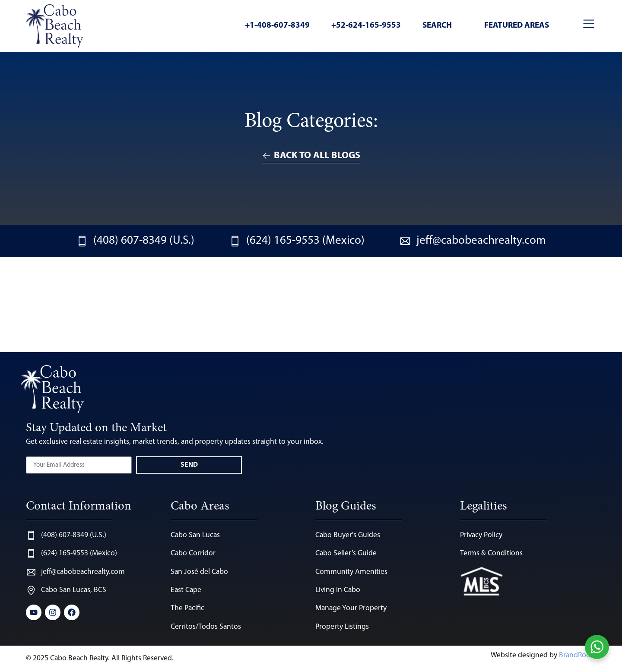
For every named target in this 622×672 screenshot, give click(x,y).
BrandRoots (578, 655)
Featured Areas (517, 26)
